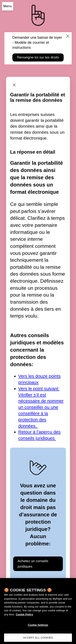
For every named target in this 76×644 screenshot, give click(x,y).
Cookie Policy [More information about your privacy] (24, 616)
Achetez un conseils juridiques (33, 564)
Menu (8, 6)
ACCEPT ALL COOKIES (38, 640)
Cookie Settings (38, 627)
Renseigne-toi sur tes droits (38, 57)
